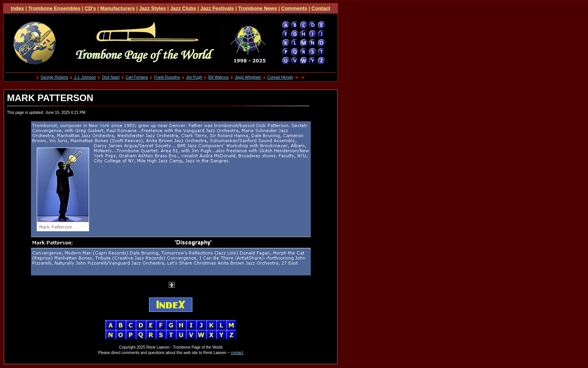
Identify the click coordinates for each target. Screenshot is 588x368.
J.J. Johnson (85, 77)
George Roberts (54, 77)
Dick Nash (111, 77)
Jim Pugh (194, 77)
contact (237, 353)
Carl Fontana (137, 77)
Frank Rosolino (167, 77)
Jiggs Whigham (248, 77)
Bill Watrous (219, 77)
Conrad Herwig (280, 77)
